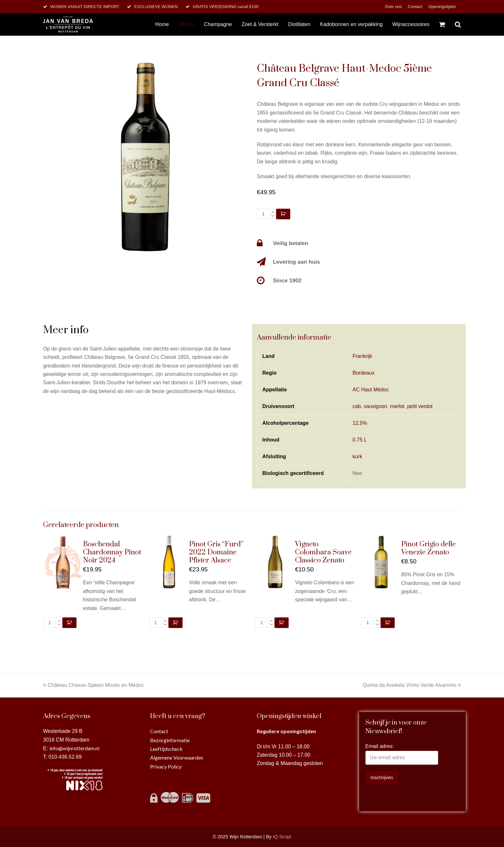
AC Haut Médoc (371, 390)
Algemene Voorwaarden (177, 757)
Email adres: (380, 746)
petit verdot (420, 406)
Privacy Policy (166, 766)
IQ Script (282, 837)
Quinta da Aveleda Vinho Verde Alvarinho (412, 685)
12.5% (360, 423)
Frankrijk (362, 356)
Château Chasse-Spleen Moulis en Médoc (94, 685)
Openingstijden (442, 7)
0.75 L (360, 440)
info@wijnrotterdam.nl (74, 748)
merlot (397, 406)
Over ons (394, 7)
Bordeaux (364, 373)
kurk (357, 456)
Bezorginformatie (170, 740)
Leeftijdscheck (166, 749)
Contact (416, 7)
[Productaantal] (263, 214)
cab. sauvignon (370, 406)
